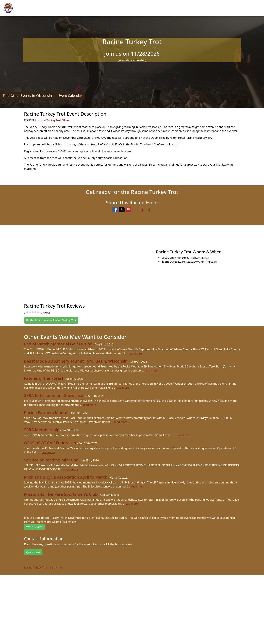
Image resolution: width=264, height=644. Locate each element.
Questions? (33, 552)
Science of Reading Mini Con (51, 460)
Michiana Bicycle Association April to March (66, 477)
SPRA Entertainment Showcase (54, 395)
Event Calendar (70, 96)
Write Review (34, 527)
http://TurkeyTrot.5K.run (54, 120)
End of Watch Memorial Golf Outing (58, 344)
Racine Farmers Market (46, 412)
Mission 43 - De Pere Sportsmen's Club (61, 494)
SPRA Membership (42, 430)
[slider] (33, 312)
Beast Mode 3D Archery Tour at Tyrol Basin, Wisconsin (76, 361)
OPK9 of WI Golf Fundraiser (50, 443)
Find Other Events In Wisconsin (27, 96)
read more (135, 353)
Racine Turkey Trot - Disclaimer (43, 568)
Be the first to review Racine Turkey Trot (51, 320)
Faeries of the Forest (44, 378)
